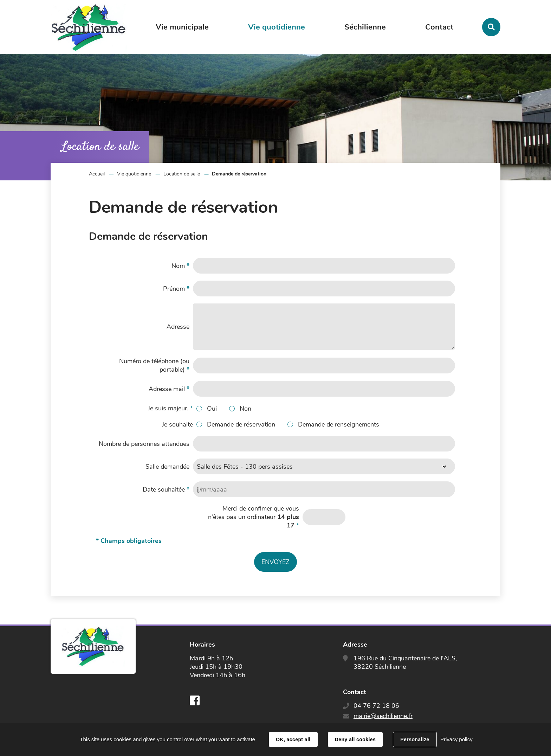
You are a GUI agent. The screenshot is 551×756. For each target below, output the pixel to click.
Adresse (178, 327)
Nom (180, 266)
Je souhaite (177, 424)
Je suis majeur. (170, 408)
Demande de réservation (241, 424)
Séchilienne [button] (365, 27)
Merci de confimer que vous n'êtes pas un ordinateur (254, 517)
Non (245, 409)
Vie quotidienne (134, 174)
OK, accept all (293, 739)
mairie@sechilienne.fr (383, 716)
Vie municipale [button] (182, 27)
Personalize (415, 739)
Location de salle (182, 174)
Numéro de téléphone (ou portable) (154, 365)
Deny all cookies (355, 739)
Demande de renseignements (339, 424)
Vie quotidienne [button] (277, 27)
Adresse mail (169, 389)
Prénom (176, 289)
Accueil (97, 174)
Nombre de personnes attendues (144, 444)
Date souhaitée (166, 489)
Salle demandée (167, 467)
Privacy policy (456, 739)
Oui (212, 409)
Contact (439, 27)
